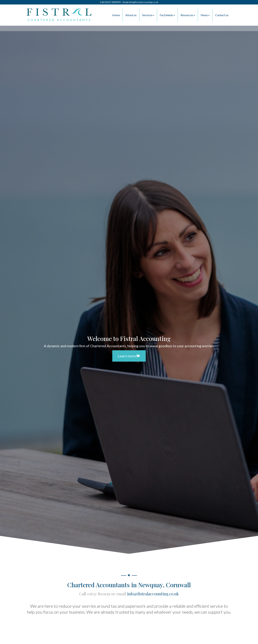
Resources (188, 15)
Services (148, 15)
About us (131, 15)
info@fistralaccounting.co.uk (144, 2)
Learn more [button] (129, 356)
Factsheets (167, 15)
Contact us (222, 15)
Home (116, 15)
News (205, 15)
